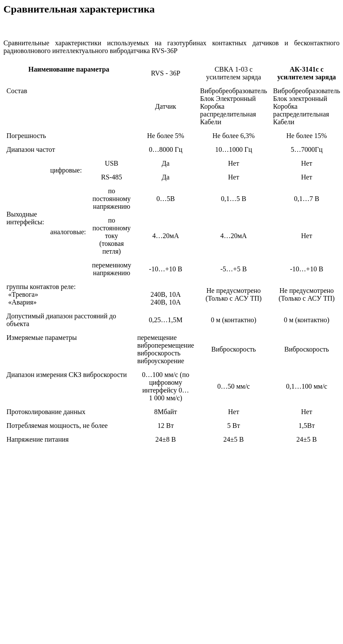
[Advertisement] (170, 540)
